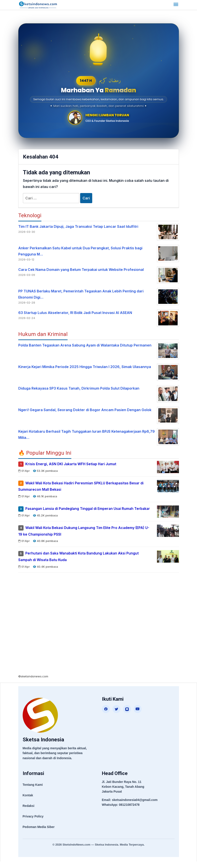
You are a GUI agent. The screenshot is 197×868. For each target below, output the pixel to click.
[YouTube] (138, 715)
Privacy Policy (33, 823)
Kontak (28, 802)
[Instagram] (127, 715)
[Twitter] (116, 715)
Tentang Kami (33, 791)
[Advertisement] (99, 632)
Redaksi (29, 812)
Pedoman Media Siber (39, 833)
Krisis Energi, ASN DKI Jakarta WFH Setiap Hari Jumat (72, 464)
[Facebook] (106, 715)
